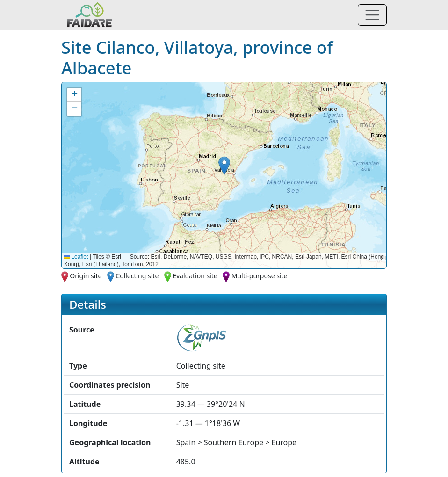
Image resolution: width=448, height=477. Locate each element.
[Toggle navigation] (372, 15)
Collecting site (137, 276)
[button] (224, 166)
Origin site (86, 276)
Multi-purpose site (260, 276)
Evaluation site (195, 276)
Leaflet (76, 257)
